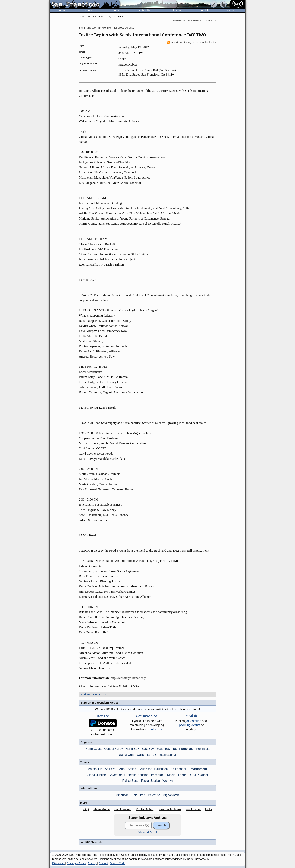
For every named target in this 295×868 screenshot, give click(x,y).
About (89, 10)
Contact (115, 10)
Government (117, 775)
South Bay (163, 749)
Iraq (143, 795)
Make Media (102, 809)
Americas (122, 795)
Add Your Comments (94, 694)
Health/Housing (138, 775)
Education (161, 769)
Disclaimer (58, 863)
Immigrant (158, 775)
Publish (204, 10)
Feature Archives (170, 809)
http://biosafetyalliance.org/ (128, 678)
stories (193, 721)
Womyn (168, 781)
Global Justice (96, 775)
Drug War (145, 769)
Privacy (92, 863)
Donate (232, 10)
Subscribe (145, 10)
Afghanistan (171, 795)
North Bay (132, 749)
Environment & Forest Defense (116, 28)
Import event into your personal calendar (191, 42)
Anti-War (111, 769)
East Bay (148, 749)
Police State (130, 781)
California (143, 755)
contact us (155, 729)
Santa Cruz (127, 755)
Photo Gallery (145, 809)
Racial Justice (150, 781)
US (154, 755)
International (168, 755)
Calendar (175, 10)
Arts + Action (128, 769)
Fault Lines (193, 809)
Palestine (154, 795)
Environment (198, 769)
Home (63, 10)
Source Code (118, 863)
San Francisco (87, 28)
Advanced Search (148, 832)
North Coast (93, 749)
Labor (182, 775)
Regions (86, 742)
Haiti (134, 795)
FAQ (86, 809)
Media (171, 775)
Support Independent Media (99, 703)
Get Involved (123, 809)
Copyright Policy (76, 863)
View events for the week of (195, 21)
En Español (178, 769)
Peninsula (203, 749)
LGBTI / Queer (198, 775)
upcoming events (189, 725)
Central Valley (113, 749)
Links (209, 809)
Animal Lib (95, 769)
